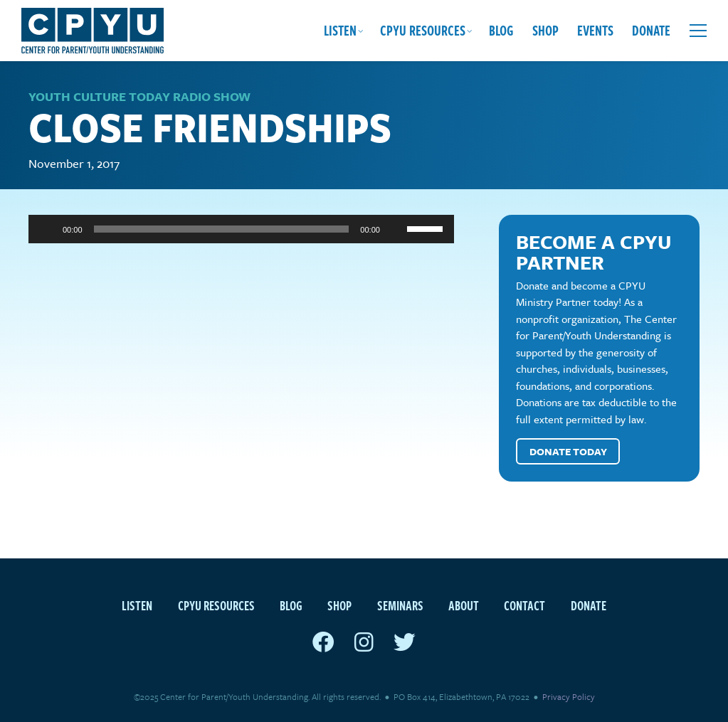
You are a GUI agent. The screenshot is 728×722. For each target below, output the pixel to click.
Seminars (400, 605)
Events (595, 30)
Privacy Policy (569, 696)
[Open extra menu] (698, 31)
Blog (501, 30)
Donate (651, 30)
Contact (524, 605)
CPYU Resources (423, 30)
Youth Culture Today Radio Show (139, 96)
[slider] (222, 229)
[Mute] (396, 229)
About (464, 605)
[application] (241, 229)
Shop (545, 30)
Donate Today (568, 451)
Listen (340, 30)
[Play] (47, 229)
